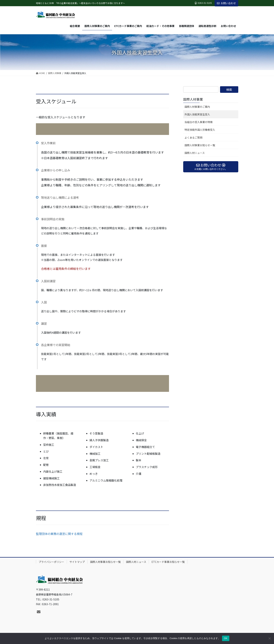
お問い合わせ (226, 3)
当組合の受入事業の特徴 (199, 122)
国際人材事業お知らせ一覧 (200, 145)
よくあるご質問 (193, 137)
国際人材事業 (193, 99)
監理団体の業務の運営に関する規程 (59, 534)
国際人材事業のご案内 (197, 107)
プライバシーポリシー (51, 562)
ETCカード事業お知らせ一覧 (168, 562)
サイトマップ (77, 562)
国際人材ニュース (195, 153)
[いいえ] (269, 638)
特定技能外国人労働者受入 (200, 130)
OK (226, 638)
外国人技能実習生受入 (197, 114)
